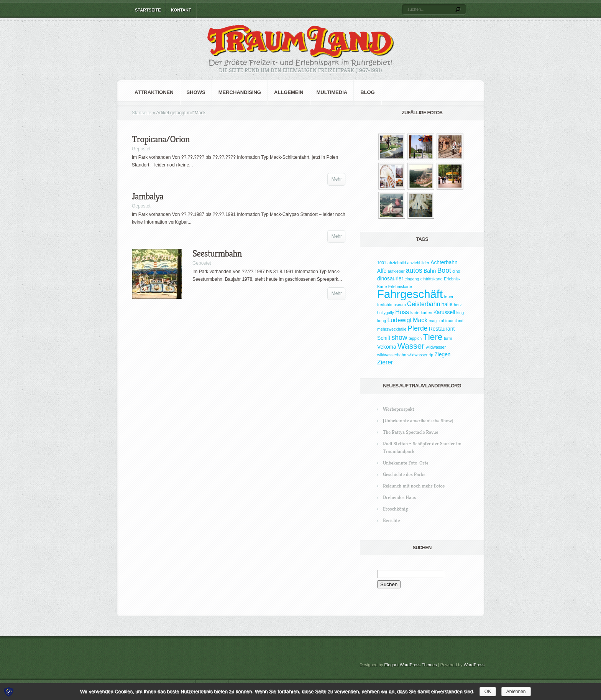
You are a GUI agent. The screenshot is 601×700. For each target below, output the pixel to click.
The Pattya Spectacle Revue (411, 432)
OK (488, 692)
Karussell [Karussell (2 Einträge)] (444, 312)
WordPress (474, 665)
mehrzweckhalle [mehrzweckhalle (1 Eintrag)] (392, 329)
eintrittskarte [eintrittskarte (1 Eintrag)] (432, 279)
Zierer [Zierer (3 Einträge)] (385, 362)
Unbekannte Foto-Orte (406, 463)
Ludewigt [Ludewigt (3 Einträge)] (399, 320)
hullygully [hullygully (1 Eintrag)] (386, 313)
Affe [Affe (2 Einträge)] (382, 271)
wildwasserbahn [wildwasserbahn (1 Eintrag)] (392, 355)
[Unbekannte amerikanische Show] (418, 421)
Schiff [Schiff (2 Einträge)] (384, 338)
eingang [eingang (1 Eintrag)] (412, 279)
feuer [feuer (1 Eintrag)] (449, 296)
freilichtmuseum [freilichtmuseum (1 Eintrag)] (392, 305)
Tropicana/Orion (161, 139)
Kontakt (181, 10)
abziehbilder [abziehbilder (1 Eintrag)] (418, 263)
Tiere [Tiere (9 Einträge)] (433, 337)
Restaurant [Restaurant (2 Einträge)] (442, 329)
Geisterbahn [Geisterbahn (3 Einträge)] (424, 304)
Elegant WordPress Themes (411, 665)
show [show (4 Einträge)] (400, 338)
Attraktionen (154, 92)
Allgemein (289, 92)
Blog (368, 92)
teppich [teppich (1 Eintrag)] (415, 338)
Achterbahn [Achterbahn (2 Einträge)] (444, 263)
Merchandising (240, 92)
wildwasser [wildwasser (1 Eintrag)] (436, 347)
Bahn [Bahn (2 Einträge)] (430, 271)
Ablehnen (516, 692)
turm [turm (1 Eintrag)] (448, 338)
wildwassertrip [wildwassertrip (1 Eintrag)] (420, 355)
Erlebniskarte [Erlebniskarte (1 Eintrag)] (400, 287)
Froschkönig (395, 509)
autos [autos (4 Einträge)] (414, 270)
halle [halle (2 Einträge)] (447, 304)
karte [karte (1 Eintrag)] (415, 313)
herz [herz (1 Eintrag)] (458, 305)
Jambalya (148, 196)
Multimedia (332, 92)
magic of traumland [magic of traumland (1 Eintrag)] (446, 321)
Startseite (148, 10)
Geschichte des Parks (404, 474)
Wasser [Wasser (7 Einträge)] (411, 346)
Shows (196, 92)
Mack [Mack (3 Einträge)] (420, 320)
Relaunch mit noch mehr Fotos (414, 486)
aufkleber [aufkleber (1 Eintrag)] (396, 271)
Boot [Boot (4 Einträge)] (444, 270)
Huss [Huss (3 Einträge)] (402, 312)
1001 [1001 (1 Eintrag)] (382, 263)
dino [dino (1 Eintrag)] (456, 271)
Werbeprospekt (398, 409)
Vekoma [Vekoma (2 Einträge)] (387, 347)
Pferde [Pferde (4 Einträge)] (418, 328)
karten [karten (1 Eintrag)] (427, 313)
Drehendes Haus (399, 497)
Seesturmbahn (217, 254)
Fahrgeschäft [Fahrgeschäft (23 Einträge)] (410, 294)
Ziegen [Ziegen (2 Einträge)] (442, 355)
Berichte (391, 520)
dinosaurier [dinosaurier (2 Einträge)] (390, 279)
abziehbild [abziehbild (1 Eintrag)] (397, 263)
